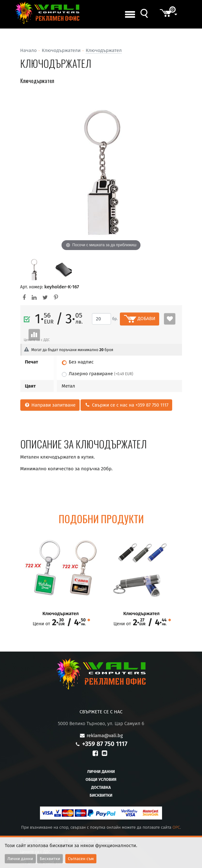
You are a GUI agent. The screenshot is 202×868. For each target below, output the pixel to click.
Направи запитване (50, 405)
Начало (29, 50)
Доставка (101, 787)
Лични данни (101, 772)
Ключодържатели (61, 50)
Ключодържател (104, 50)
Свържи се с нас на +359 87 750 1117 (127, 405)
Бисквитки (101, 795)
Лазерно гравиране (101, 374)
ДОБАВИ (140, 319)
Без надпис (81, 362)
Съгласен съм (81, 859)
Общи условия (101, 779)
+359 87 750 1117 (105, 744)
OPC (176, 827)
